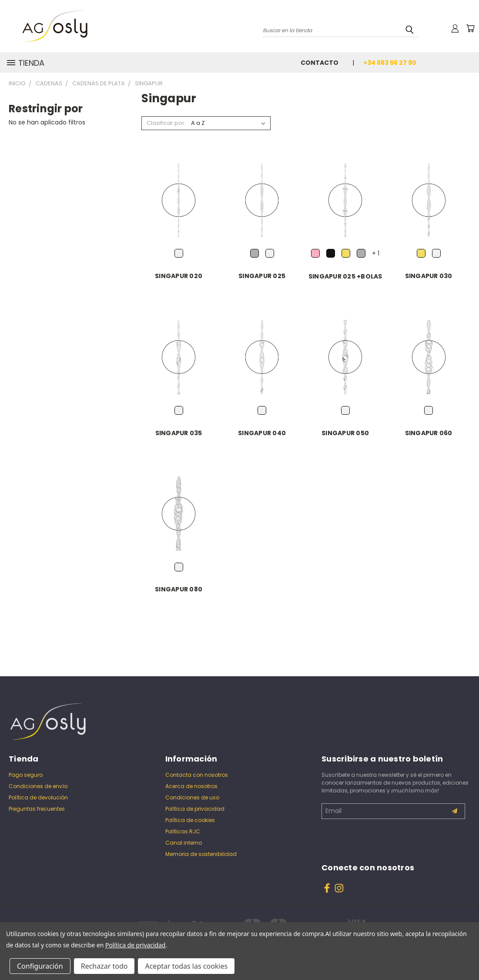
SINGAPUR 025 (262, 276)
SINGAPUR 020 (179, 276)
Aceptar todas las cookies (186, 966)
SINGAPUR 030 (429, 276)
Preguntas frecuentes (37, 809)
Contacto (320, 63)
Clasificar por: (166, 123)
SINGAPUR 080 (179, 589)
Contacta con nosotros (197, 775)
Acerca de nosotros (191, 786)
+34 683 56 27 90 (390, 63)
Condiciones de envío (38, 786)
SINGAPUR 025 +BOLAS (345, 276)
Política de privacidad (195, 809)
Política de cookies (190, 820)
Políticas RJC (183, 831)
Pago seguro (26, 775)
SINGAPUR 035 (179, 433)
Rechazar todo (104, 966)
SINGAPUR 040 (262, 433)
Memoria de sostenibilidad (201, 854)
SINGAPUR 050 (345, 433)
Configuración (40, 966)
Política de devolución (38, 797)
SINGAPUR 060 (429, 433)
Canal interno (184, 843)
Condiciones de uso (192, 797)
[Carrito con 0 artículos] (470, 28)
